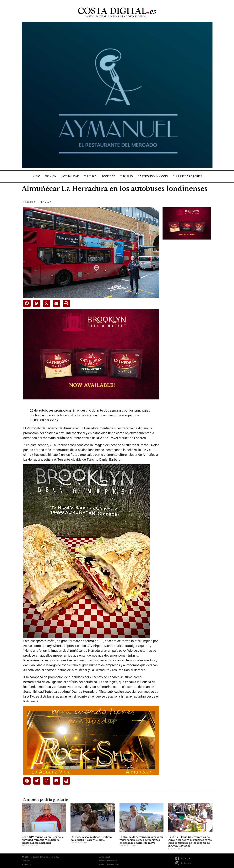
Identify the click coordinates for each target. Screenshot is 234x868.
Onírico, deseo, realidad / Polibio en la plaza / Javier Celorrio (91, 838)
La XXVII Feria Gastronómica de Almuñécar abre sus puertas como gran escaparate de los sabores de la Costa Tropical (190, 841)
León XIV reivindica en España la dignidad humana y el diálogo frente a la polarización (43, 840)
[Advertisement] (187, 293)
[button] (27, 303)
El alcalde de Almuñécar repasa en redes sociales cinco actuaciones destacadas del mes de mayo (141, 840)
